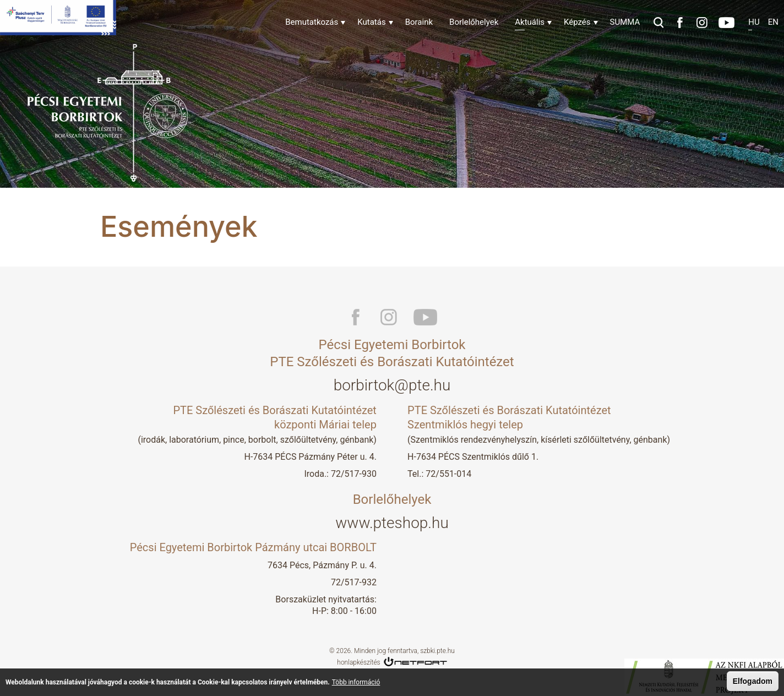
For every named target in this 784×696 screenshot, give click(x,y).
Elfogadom (753, 682)
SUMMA (625, 22)
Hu (754, 22)
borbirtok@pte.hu (392, 385)
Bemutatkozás (312, 22)
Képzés (577, 22)
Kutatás (371, 22)
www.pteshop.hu (392, 523)
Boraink (419, 22)
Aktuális (530, 22)
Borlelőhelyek (474, 22)
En (773, 22)
